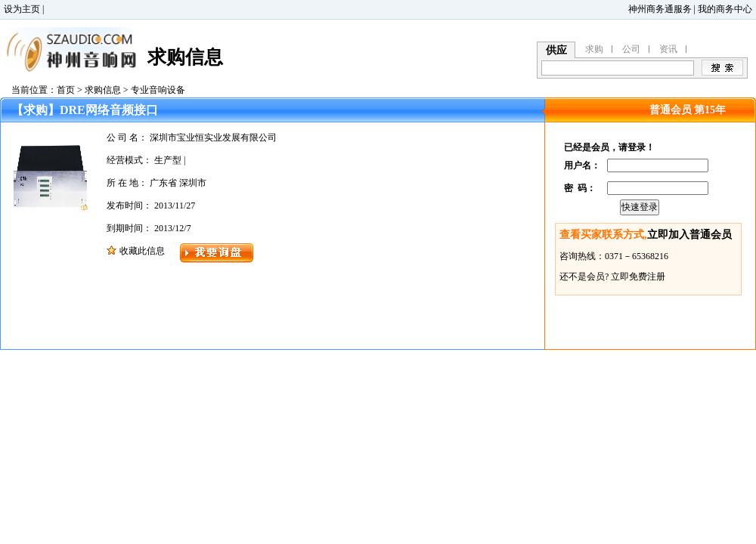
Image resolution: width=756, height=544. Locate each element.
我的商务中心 (725, 9)
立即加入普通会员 (689, 235)
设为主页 (22, 9)
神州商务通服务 (660, 9)
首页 (66, 90)
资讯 (668, 49)
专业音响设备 (158, 90)
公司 (631, 49)
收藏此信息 (142, 251)
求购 (594, 49)
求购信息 (103, 90)
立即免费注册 (638, 277)
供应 (556, 50)
